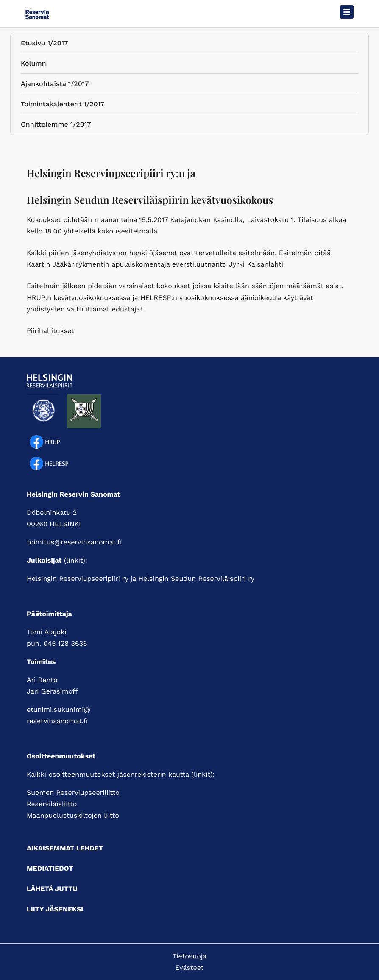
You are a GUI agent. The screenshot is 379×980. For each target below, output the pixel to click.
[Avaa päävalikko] (347, 12)
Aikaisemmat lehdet (65, 848)
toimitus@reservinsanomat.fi (74, 542)
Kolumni (34, 65)
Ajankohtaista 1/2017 (55, 85)
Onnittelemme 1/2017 (56, 126)
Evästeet (190, 968)
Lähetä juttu (52, 889)
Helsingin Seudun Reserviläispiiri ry (196, 579)
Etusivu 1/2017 (44, 45)
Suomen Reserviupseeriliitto (73, 793)
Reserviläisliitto (52, 804)
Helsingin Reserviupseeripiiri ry (78, 579)
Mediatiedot (50, 868)
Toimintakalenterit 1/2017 (63, 106)
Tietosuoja (189, 956)
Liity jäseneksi (55, 909)
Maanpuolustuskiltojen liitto (73, 815)
